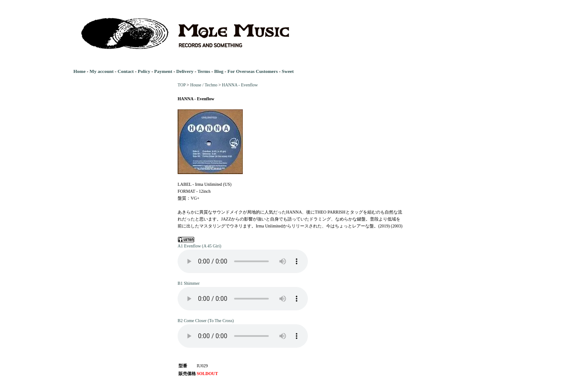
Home (79, 71)
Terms (204, 71)
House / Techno (204, 85)
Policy (144, 71)
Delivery (185, 71)
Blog (219, 71)
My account (101, 71)
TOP (182, 85)
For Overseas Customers (253, 71)
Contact (126, 71)
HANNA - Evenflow (240, 85)
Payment (163, 71)
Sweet (288, 71)
